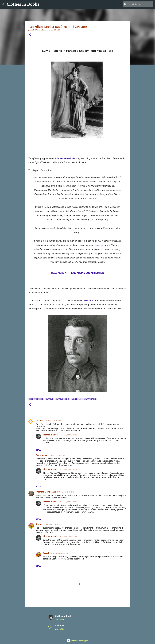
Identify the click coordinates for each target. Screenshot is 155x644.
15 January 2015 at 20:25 (68, 502)
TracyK (39, 524)
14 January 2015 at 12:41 (56, 455)
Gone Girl (99, 245)
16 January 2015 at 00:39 (52, 524)
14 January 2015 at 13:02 (68, 435)
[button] (30, 35)
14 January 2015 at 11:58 (52, 421)
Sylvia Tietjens (90, 399)
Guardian (50, 399)
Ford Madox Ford (36, 399)
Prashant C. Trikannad (46, 492)
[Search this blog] (140, 4)
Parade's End (77, 399)
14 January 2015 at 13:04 (68, 469)
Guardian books (62, 399)
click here (89, 301)
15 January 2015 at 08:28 (66, 492)
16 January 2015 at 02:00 (59, 553)
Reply (38, 450)
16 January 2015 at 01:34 (68, 536)
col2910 (39, 420)
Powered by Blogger (77, 641)
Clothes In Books (23, 4)
